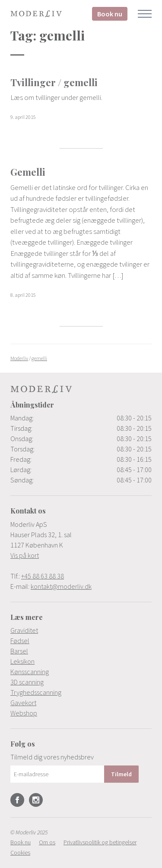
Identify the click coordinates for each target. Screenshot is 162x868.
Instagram (36, 800)
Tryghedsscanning (36, 692)
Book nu (110, 14)
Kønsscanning (30, 672)
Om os (47, 842)
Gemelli (28, 172)
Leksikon (22, 661)
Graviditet (24, 630)
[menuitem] (81, 630)
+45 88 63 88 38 (43, 576)
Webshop (24, 713)
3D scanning (27, 682)
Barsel (19, 651)
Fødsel (20, 641)
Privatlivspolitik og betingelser (100, 842)
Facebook (17, 800)
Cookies (20, 852)
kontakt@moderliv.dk (61, 586)
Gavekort (23, 703)
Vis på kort (25, 555)
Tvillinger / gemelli (54, 82)
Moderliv (36, 14)
